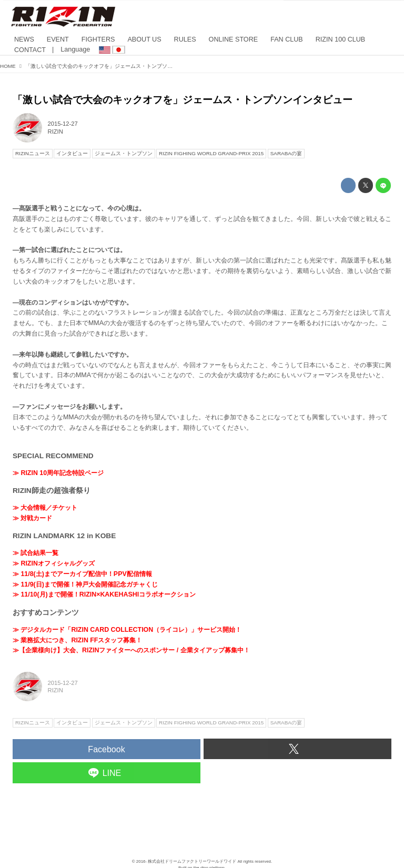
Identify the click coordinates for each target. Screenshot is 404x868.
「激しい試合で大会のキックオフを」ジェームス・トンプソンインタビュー (183, 100)
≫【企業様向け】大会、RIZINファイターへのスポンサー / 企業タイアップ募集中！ (131, 650)
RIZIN (55, 132)
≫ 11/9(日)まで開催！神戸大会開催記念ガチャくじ (85, 584)
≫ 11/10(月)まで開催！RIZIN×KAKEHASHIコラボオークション (104, 594)
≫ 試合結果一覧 (36, 553)
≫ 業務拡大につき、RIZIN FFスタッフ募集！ (77, 640)
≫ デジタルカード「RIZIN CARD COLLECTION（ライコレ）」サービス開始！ (127, 630)
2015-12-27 (63, 124)
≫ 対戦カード (32, 518)
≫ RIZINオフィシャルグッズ (54, 563)
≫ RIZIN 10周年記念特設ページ (58, 473)
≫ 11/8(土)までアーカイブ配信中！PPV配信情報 (82, 574)
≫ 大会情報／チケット (45, 508)
